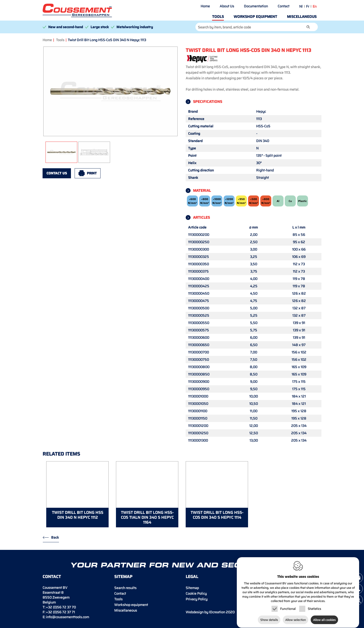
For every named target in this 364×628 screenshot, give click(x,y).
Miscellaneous (302, 17)
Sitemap (192, 588)
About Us (227, 6)
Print (92, 173)
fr (308, 6)
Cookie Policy (196, 593)
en (315, 6)
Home (205, 6)
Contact (284, 6)
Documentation (256, 6)
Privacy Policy (197, 599)
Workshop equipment (255, 17)
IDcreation (205, 612)
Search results (125, 588)
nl (301, 6)
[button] (308, 27)
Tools (218, 17)
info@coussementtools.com (68, 617)
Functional (288, 609)
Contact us (57, 173)
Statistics (314, 609)
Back (55, 537)
